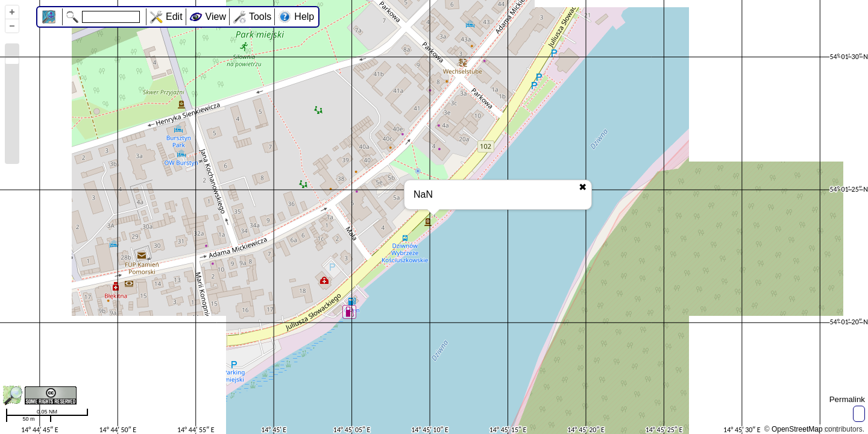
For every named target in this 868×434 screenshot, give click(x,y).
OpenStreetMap (797, 429)
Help (304, 17)
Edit (174, 17)
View (216, 17)
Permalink (847, 399)
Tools (260, 17)
